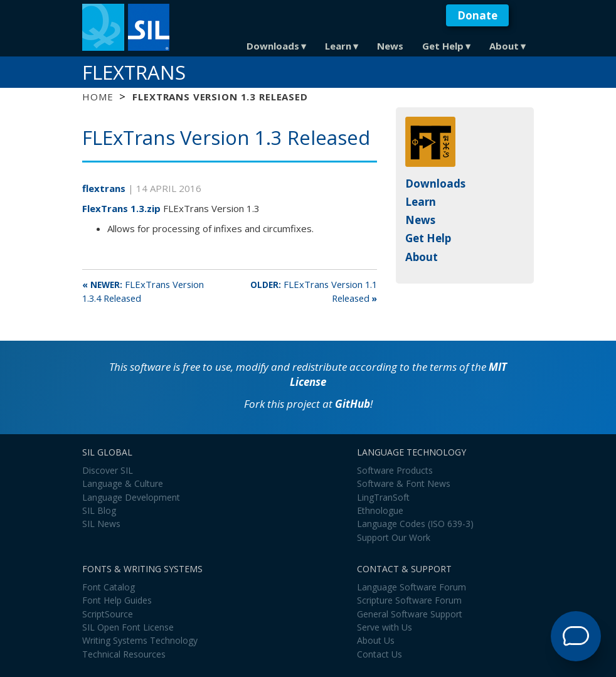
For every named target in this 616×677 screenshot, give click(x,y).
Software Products (395, 470)
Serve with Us (385, 627)
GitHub (353, 404)
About (504, 46)
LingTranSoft (383, 497)
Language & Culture (123, 483)
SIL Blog (99, 510)
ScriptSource (108, 614)
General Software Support (410, 614)
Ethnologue (380, 510)
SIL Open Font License (128, 627)
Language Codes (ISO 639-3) (415, 524)
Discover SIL (108, 470)
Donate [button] (477, 15)
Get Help (443, 46)
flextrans (105, 188)
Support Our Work (394, 537)
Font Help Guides (117, 600)
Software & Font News (404, 483)
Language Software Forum (412, 587)
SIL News (101, 524)
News (390, 46)
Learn (338, 46)
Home (98, 97)
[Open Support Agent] (576, 636)
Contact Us (380, 654)
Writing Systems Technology (140, 640)
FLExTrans (134, 72)
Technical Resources (124, 654)
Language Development (131, 497)
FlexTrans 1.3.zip (121, 208)
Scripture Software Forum (409, 600)
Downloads (273, 46)
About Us (376, 640)
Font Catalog (109, 587)
